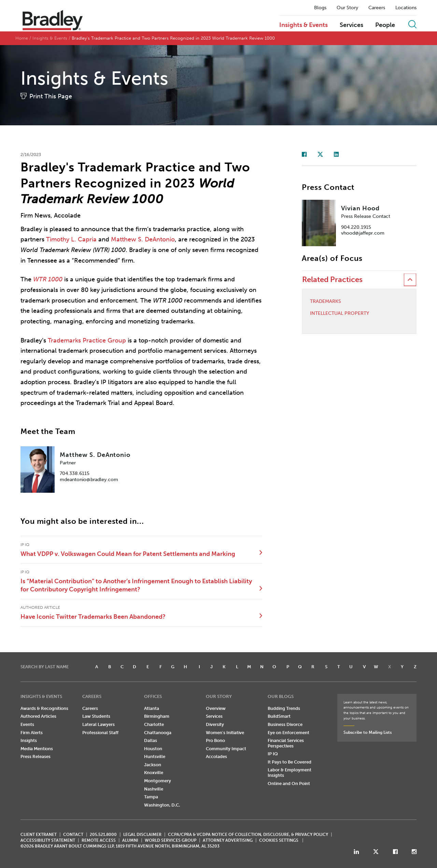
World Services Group (171, 840)
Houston (153, 749)
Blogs (320, 8)
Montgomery (158, 781)
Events (27, 724)
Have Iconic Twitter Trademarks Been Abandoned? (93, 617)
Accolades (216, 757)
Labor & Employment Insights (290, 773)
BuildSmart (279, 716)
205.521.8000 (103, 835)
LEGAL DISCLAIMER (142, 835)
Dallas (151, 740)
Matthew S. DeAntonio (143, 239)
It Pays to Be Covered (290, 762)
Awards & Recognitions (44, 708)
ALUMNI (130, 840)
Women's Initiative (225, 733)
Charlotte (154, 724)
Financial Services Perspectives (286, 743)
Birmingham (157, 716)
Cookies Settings (279, 840)
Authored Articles (38, 716)
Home (22, 38)
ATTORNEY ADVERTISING (228, 840)
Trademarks (326, 302)
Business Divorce (285, 724)
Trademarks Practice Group (87, 340)
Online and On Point (289, 783)
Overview (216, 708)
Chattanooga (158, 733)
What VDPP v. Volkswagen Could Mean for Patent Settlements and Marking (128, 554)
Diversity (215, 724)
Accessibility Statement (48, 840)
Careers (377, 8)
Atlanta (152, 708)
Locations (406, 8)
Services (351, 25)
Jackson (153, 765)
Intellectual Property (340, 313)
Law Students (96, 716)
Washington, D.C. (162, 805)
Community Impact (226, 749)
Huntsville (155, 757)
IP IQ (273, 754)
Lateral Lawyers (98, 724)
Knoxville (154, 773)
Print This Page (51, 96)
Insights (29, 740)
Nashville (154, 789)
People (385, 25)
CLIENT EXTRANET (39, 835)
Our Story (347, 8)
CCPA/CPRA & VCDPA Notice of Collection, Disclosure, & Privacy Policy (248, 835)
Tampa (151, 797)
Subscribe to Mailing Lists (368, 732)
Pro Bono (215, 740)
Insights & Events (304, 25)
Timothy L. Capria (71, 239)
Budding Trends (284, 708)
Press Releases (36, 757)
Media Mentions (37, 749)
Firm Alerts (32, 733)
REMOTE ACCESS (99, 840)
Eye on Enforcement (288, 733)
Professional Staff (100, 733)
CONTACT (73, 835)
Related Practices (332, 279)
